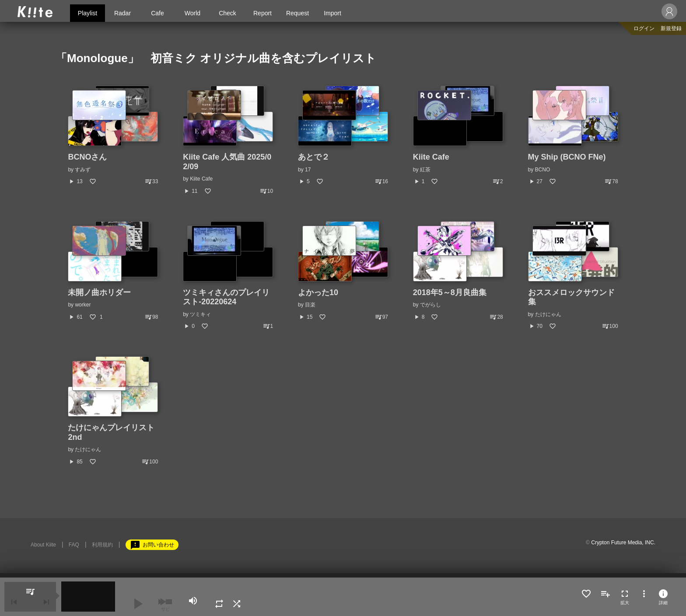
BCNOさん (87, 157)
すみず (83, 170)
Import (332, 13)
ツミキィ (200, 314)
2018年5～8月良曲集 (450, 292)
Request (297, 13)
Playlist (87, 13)
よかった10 (318, 292)
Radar (122, 13)
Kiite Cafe (201, 179)
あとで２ (314, 157)
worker (83, 305)
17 (308, 170)
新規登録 (671, 28)
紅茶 (425, 170)
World (192, 13)
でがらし (430, 305)
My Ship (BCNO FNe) (567, 157)
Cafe (157, 13)
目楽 (310, 305)
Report (262, 13)
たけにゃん (548, 314)
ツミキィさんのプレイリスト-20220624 (226, 297)
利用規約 (102, 545)
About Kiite (43, 545)
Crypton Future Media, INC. (623, 543)
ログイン (644, 28)
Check (227, 13)
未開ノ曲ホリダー (99, 292)
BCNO (543, 170)
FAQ (74, 545)
